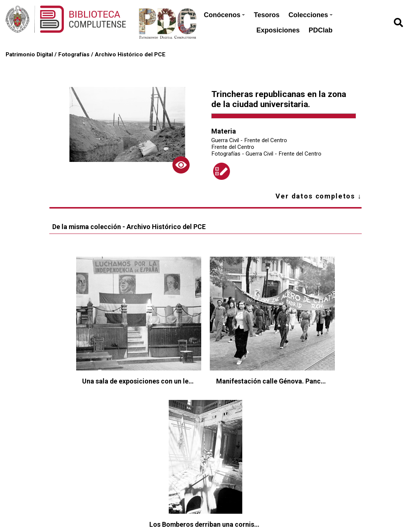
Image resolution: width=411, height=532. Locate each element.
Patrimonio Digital (29, 54)
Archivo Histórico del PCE (130, 54)
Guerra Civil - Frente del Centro (249, 140)
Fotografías (74, 54)
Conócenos (224, 15)
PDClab (321, 30)
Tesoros (267, 15)
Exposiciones (278, 30)
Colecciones (311, 15)
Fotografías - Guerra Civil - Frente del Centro (266, 154)
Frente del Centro (233, 147)
